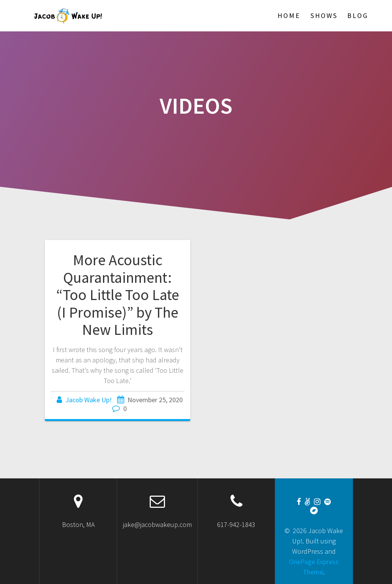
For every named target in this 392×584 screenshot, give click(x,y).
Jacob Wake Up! (89, 400)
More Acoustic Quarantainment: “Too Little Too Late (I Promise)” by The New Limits (118, 295)
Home (289, 15)
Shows (324, 15)
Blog (358, 15)
